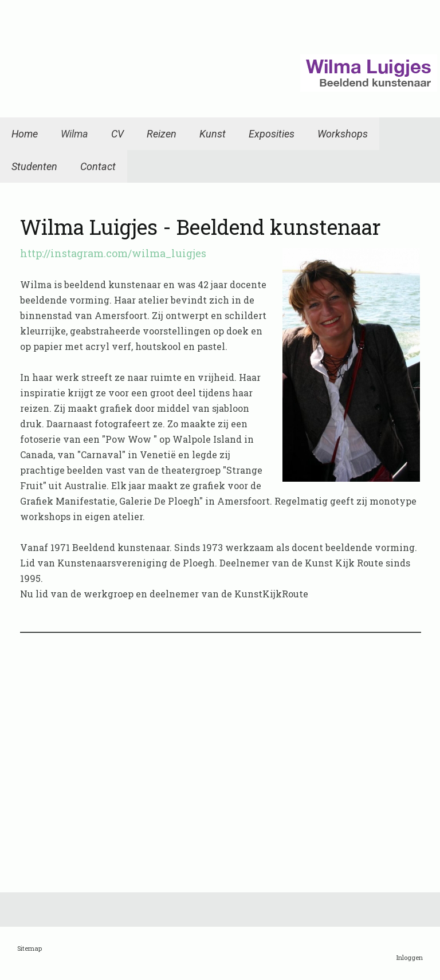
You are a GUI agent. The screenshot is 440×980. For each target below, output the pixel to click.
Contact (98, 166)
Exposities (272, 134)
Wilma (74, 134)
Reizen (162, 134)
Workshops (343, 134)
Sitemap (30, 948)
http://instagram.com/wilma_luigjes (113, 253)
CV (117, 134)
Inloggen (410, 957)
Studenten (34, 166)
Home (25, 134)
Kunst (213, 134)
